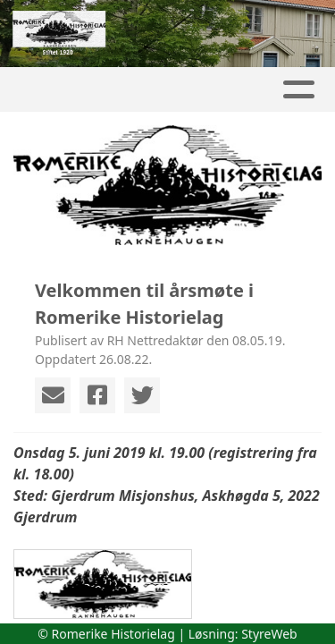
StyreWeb (269, 634)
